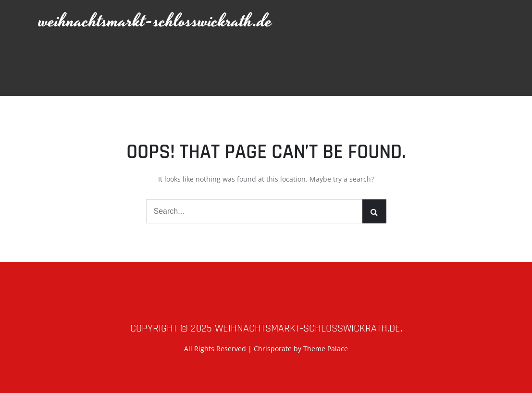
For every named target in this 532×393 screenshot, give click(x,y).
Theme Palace (326, 349)
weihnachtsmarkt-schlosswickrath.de (156, 21)
